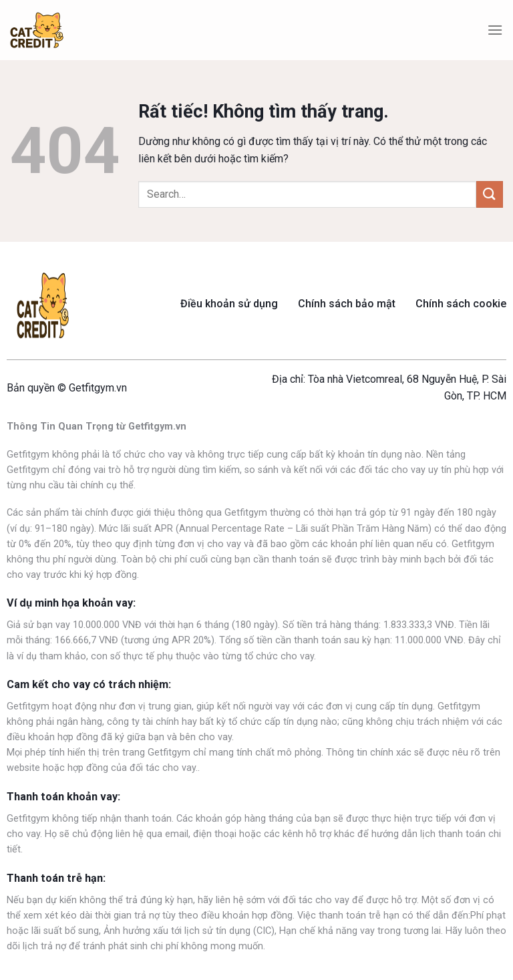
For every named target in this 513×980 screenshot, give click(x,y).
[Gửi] (490, 194)
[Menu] (495, 30)
